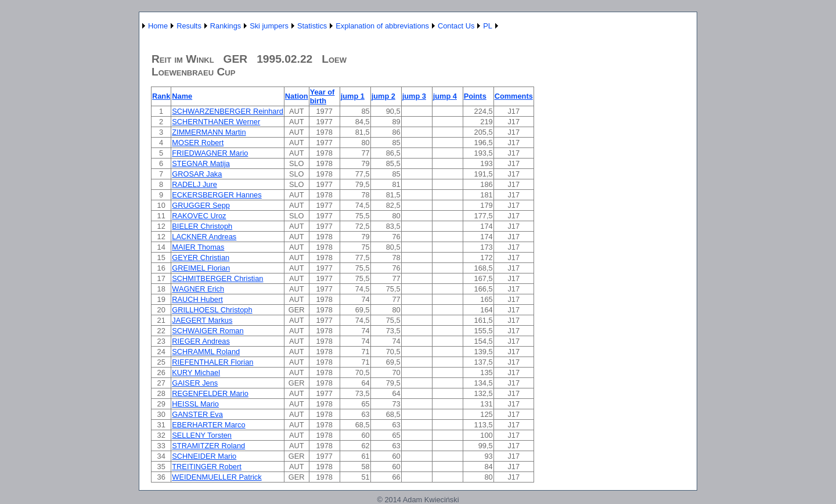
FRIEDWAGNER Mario (210, 153)
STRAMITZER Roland (208, 446)
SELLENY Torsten (202, 435)
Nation (297, 96)
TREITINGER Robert (206, 467)
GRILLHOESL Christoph (212, 310)
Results (189, 26)
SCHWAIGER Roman (208, 331)
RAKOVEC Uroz (199, 216)
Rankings (226, 26)
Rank (161, 96)
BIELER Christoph (202, 226)
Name (182, 96)
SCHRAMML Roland (206, 352)
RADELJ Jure (194, 184)
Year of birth (322, 96)
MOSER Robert (198, 143)
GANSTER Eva (197, 414)
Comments (514, 96)
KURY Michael (196, 372)
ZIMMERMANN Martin (209, 132)
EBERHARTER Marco (208, 425)
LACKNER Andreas (204, 237)
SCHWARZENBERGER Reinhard (228, 111)
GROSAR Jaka (197, 174)
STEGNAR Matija (201, 163)
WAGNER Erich (198, 289)
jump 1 (353, 96)
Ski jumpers (269, 26)
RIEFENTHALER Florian (212, 362)
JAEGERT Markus (202, 320)
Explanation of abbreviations (382, 26)
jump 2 (383, 96)
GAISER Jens (195, 383)
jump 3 (414, 96)
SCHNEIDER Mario (204, 456)
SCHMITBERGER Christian (217, 278)
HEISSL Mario (195, 404)
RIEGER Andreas (201, 341)
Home (158, 26)
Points (475, 96)
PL (488, 26)
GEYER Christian (201, 258)
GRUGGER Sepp (201, 205)
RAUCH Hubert (197, 299)
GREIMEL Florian (201, 268)
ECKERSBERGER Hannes (217, 195)
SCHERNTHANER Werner (216, 122)
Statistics (312, 26)
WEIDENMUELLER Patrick (217, 477)
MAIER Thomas (198, 247)
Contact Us (456, 26)
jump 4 (445, 96)
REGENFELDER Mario (210, 393)
